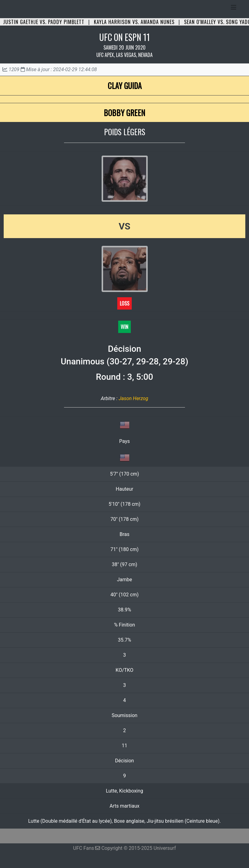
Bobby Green (125, 113)
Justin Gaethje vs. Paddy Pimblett (44, 22)
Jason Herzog (133, 398)
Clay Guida (125, 85)
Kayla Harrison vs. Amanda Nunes (134, 22)
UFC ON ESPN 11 (125, 37)
